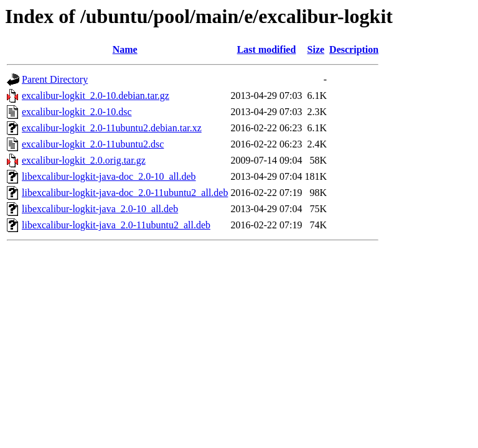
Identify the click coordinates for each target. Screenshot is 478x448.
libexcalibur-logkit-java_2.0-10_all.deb (100, 209)
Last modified (267, 49)
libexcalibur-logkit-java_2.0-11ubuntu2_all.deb (116, 225)
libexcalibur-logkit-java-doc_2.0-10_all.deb (109, 176)
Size (316, 49)
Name (125, 49)
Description (354, 49)
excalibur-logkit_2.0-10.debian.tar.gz (96, 96)
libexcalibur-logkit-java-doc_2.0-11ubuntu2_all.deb (125, 193)
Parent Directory (55, 79)
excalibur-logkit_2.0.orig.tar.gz (84, 160)
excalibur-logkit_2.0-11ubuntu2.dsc (93, 144)
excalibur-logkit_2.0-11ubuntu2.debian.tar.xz (112, 128)
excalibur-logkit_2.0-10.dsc (77, 112)
